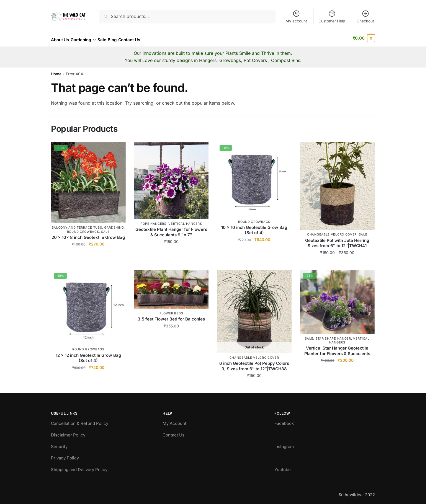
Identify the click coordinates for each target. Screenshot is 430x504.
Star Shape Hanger (333, 335)
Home (56, 71)
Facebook (284, 420)
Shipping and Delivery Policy (79, 466)
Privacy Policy (65, 455)
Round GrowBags (83, 228)
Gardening (114, 224)
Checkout (365, 16)
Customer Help (332, 16)
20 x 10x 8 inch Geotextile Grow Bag (88, 234)
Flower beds (171, 310)
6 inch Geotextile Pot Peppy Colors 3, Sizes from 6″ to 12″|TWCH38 (254, 363)
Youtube (283, 466)
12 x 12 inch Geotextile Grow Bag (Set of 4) (88, 355)
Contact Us (173, 432)
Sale (105, 228)
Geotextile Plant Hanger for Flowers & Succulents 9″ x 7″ (171, 229)
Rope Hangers (153, 220)
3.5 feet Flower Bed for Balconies (171, 316)
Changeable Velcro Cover (332, 231)
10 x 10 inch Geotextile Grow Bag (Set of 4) (254, 227)
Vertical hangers (185, 220)
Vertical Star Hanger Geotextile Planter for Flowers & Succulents (337, 347)
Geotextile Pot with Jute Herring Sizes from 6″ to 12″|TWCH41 (337, 240)
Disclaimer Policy (68, 432)
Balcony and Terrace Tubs (77, 224)
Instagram (284, 443)
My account (296, 16)
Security (59, 443)
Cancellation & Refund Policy (80, 420)
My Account (174, 420)
